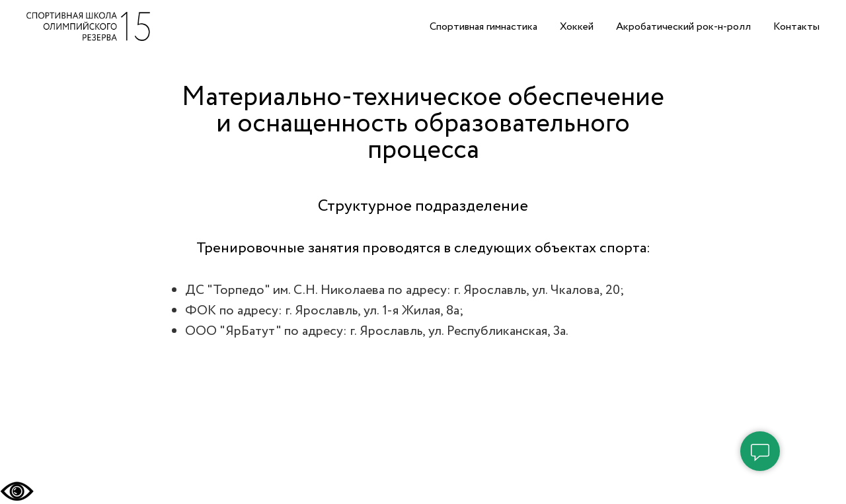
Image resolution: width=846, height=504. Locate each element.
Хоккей (577, 27)
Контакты (796, 27)
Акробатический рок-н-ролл (683, 27)
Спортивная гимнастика (483, 27)
